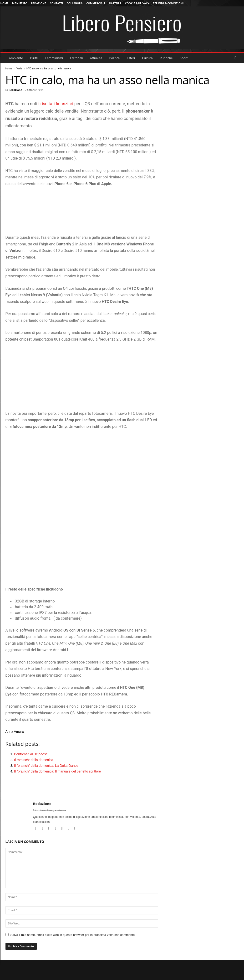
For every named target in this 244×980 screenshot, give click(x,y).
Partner (115, 3)
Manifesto (20, 3)
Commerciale (96, 3)
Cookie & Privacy (137, 3)
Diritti (34, 58)
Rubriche (166, 58)
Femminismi (54, 58)
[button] (237, 58)
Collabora (75, 3)
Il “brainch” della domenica (34, 760)
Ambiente (16, 58)
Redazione (38, 3)
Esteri (131, 58)
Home (5, 3)
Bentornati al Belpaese (31, 754)
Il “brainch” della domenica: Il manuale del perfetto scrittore (57, 771)
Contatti (56, 3)
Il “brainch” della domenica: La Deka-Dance (46, 766)
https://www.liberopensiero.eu (50, 810)
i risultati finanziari (56, 104)
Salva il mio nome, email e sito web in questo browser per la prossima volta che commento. (73, 935)
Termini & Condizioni (168, 3)
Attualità (96, 58)
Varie (19, 68)
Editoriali (76, 58)
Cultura (147, 58)
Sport (184, 58)
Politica (115, 58)
